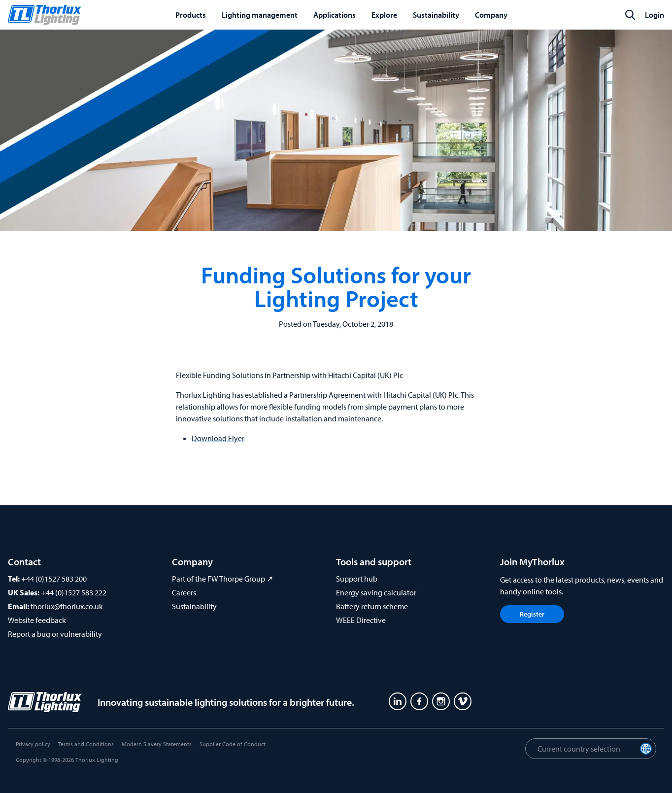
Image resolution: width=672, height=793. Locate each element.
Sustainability (194, 606)
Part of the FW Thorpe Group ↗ (222, 579)
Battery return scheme (372, 606)
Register (532, 614)
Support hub (357, 579)
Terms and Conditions (86, 744)
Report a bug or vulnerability (55, 634)
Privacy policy (33, 744)
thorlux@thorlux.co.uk (67, 606)
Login (655, 15)
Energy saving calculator (376, 592)
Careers (184, 592)
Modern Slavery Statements (157, 744)
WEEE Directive (361, 620)
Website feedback (37, 620)
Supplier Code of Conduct (233, 744)
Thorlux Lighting (97, 760)
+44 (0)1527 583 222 (74, 592)
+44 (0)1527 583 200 (54, 579)
